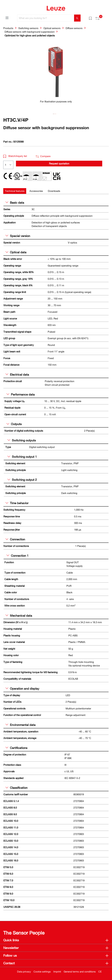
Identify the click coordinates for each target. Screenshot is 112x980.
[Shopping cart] (107, 17)
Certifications (16, 748)
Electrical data (17, 374)
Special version (18, 236)
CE (100, 972)
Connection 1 (17, 556)
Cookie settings (42, 972)
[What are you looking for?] (46, 18)
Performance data (21, 394)
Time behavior (17, 503)
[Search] (77, 18)
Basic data (15, 202)
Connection (15, 539)
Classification (17, 788)
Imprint (57, 972)
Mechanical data (19, 616)
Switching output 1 (22, 457)
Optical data (16, 252)
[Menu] (7, 18)
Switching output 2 (22, 480)
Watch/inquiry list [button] (15, 156)
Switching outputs (22, 440)
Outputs (14, 424)
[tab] (15, 191)
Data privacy (24, 972)
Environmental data (21, 725)
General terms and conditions (80, 972)
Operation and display (22, 688)
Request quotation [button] (59, 163)
